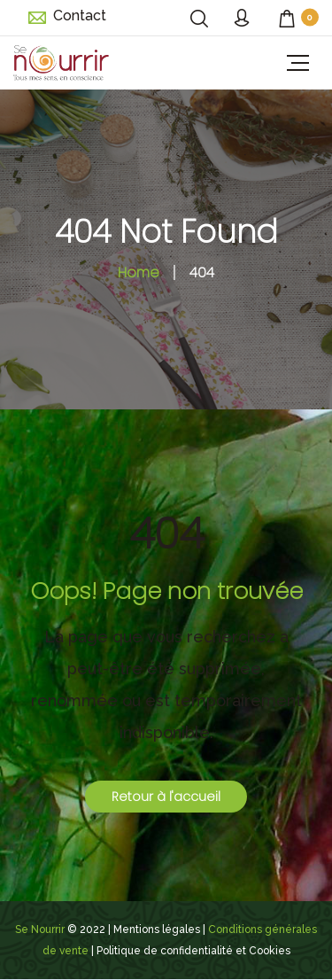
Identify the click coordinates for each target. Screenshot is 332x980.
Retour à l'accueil (166, 797)
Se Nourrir (40, 929)
